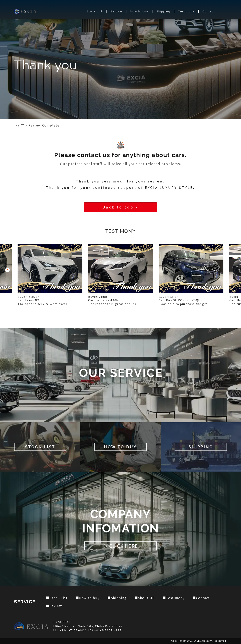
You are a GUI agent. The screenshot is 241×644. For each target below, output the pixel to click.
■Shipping (117, 598)
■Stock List (57, 598)
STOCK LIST (40, 447)
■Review (54, 606)
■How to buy (88, 598)
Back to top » (120, 207)
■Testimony (174, 598)
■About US (145, 598)
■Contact (201, 598)
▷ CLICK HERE (120, 546)
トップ (19, 125)
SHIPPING (201, 447)
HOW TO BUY (120, 447)
